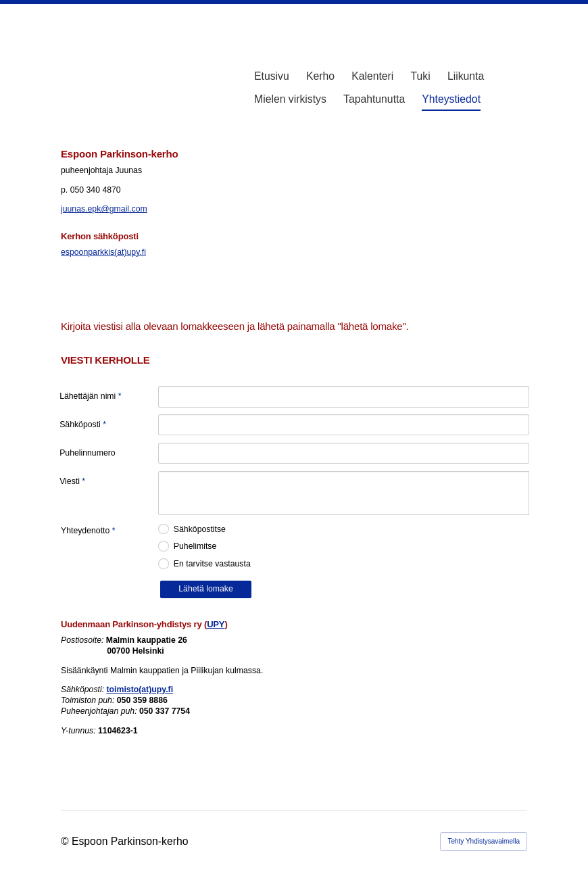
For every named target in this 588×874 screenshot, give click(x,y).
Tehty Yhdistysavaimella (484, 841)
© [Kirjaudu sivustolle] (66, 841)
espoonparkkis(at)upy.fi (103, 252)
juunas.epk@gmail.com (104, 209)
